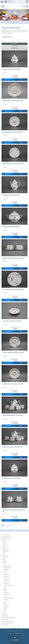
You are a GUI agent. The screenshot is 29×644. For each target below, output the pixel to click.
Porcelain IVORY (5, 625)
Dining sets (10, 22)
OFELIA (4, 555)
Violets (5, 611)
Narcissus (6, 600)
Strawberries (6, 605)
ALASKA (4, 542)
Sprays (5, 603)
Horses (5, 591)
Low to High (14, 46)
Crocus (5, 578)
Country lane (7, 576)
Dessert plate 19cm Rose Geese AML (13, 101)
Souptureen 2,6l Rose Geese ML (12, 227)
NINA (4, 553)
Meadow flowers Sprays (9, 598)
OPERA (4, 560)
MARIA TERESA (6, 549)
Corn (5, 573)
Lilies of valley (7, 594)
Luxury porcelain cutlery (7, 623)
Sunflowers (6, 607)
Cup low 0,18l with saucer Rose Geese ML (13, 259)
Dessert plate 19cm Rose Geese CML (13, 164)
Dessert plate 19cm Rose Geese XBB (13, 352)
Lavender (6, 593)
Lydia (5, 596)
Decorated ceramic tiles (6, 538)
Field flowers (7, 580)
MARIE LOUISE (6, 551)
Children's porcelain (6, 535)
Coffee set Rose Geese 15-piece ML (13, 447)
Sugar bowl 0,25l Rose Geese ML (12, 69)
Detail (21, 80)
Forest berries (7, 582)
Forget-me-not (7, 584)
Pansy (5, 602)
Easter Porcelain (5, 616)
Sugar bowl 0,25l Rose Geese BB (12, 478)
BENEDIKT (5, 544)
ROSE (14, 22)
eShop (5, 22)
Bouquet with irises (8, 567)
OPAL (4, 558)
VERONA (4, 614)
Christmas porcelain (6, 537)
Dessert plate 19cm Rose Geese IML (13, 132)
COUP (4, 546)
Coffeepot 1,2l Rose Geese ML (11, 195)
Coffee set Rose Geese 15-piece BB (12, 415)
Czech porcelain (19, 631)
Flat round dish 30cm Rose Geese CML (14, 290)
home (2, 22)
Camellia (6, 571)
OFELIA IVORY (6, 556)
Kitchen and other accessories (8, 621)
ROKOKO (5, 562)
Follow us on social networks (15, 633)
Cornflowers (6, 575)
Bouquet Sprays (7, 566)
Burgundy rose (7, 569)
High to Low (14, 48)
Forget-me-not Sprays (8, 585)
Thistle (5, 609)
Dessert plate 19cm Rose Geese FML (13, 384)
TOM (4, 612)
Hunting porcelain (5, 620)
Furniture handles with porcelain (8, 618)
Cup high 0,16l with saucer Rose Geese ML (14, 511)
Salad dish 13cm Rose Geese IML (12, 321)
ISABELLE (5, 548)
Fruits (5, 587)
